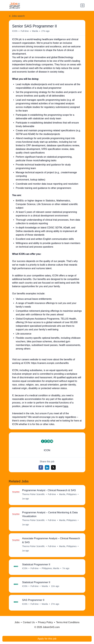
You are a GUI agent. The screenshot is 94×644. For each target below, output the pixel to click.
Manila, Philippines (68, 494)
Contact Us (29, 622)
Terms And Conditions (68, 622)
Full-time (25, 31)
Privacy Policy (45, 622)
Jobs (17, 622)
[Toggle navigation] (82, 5)
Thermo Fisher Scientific (33, 494)
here (66, 406)
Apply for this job (47, 639)
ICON (15, 31)
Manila (45, 586)
